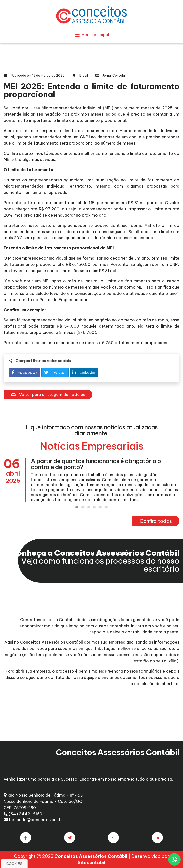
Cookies (14, 864)
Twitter (55, 372)
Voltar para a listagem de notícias (48, 395)
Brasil (84, 75)
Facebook (25, 372)
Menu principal (92, 35)
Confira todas (156, 521)
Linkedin (84, 372)
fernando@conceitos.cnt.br (33, 820)
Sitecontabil (91, 862)
